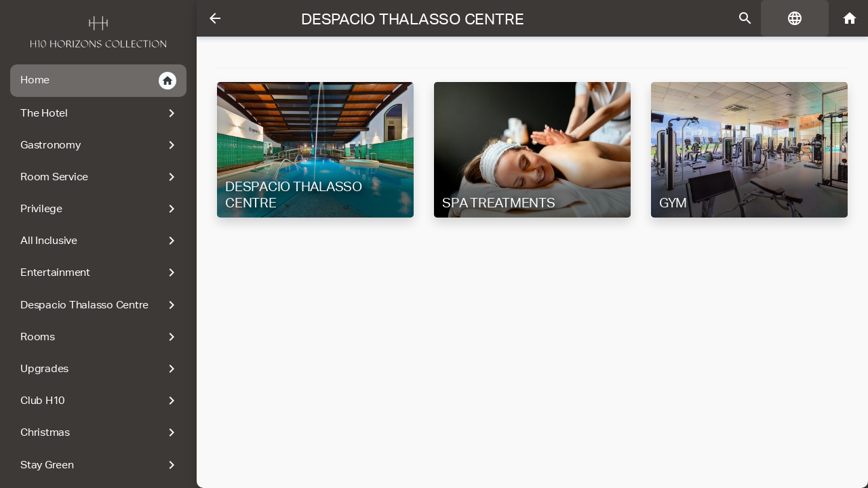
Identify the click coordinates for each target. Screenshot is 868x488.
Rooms (100, 337)
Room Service (100, 177)
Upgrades (100, 369)
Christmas (100, 432)
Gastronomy (100, 145)
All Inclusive (100, 241)
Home (98, 81)
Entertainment (100, 272)
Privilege (100, 209)
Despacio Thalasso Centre (100, 305)
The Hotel (100, 113)
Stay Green (100, 465)
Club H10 (100, 401)
